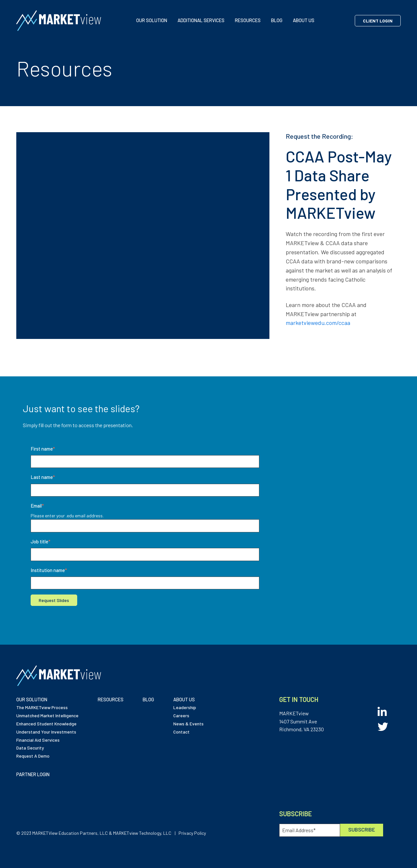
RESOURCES (248, 20)
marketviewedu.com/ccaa (318, 323)
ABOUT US (304, 20)
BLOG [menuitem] (148, 699)
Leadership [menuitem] (185, 707)
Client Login (378, 21)
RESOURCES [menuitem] (111, 699)
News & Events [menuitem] (188, 724)
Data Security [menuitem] (30, 748)
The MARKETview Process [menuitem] (42, 707)
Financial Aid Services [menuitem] (38, 740)
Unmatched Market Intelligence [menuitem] (47, 715)
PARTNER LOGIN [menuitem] (33, 774)
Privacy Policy (192, 833)
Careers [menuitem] (181, 715)
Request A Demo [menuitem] (33, 756)
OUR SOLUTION (152, 20)
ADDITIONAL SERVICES (201, 20)
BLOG (277, 20)
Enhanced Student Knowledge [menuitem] (46, 724)
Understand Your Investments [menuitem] (46, 732)
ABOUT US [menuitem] (184, 699)
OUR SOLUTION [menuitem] (32, 699)
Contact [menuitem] (181, 732)
